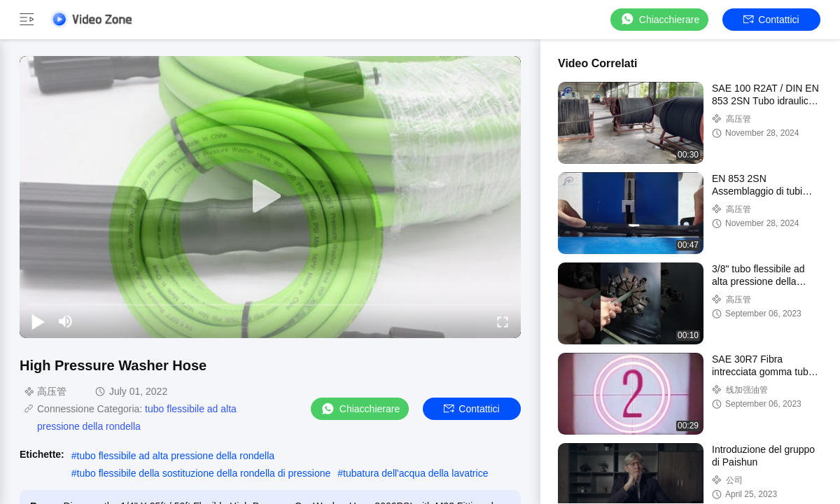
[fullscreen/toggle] (503, 321)
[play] (270, 197)
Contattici (771, 20)
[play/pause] (38, 321)
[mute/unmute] (66, 321)
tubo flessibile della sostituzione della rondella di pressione (204, 473)
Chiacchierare (659, 19)
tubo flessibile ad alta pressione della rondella (176, 456)
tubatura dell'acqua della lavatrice (415, 473)
